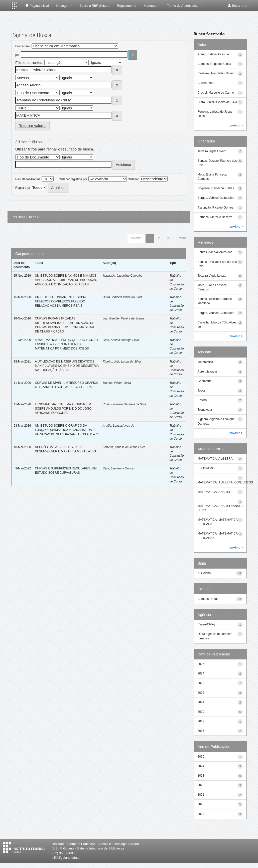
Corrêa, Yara (206, 83)
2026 (201, 664)
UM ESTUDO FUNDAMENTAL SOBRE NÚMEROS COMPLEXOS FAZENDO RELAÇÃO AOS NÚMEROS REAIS (61, 301)
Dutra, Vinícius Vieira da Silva (122, 297)
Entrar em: (239, 6)
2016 (201, 731)
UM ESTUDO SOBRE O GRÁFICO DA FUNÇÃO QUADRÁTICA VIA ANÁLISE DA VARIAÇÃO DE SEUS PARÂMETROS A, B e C (66, 430)
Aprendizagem (207, 372)
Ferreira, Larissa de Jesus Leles (124, 447)
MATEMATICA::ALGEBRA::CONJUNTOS (225, 482)
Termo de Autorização (184, 6)
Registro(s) (23, 188)
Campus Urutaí (208, 599)
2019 (201, 721)
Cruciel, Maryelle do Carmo (216, 93)
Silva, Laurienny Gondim (119, 468)
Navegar (64, 6)
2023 (201, 683)
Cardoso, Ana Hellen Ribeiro (217, 73)
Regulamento (127, 6)
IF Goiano (204, 573)
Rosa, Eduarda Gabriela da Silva (125, 404)
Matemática (205, 362)
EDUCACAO (206, 468)
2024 (201, 673)
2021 (201, 702)
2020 (201, 712)
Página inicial (37, 6)
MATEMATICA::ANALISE (214, 492)
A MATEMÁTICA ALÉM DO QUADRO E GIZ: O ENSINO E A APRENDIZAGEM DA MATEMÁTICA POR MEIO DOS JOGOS (66, 344)
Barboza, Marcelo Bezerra (215, 217)
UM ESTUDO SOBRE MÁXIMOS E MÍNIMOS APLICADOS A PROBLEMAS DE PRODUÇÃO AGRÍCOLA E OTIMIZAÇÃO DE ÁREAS (66, 280)
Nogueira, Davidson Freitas (216, 188)
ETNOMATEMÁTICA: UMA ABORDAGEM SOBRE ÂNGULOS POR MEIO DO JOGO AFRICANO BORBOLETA (63, 409)
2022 (201, 693)
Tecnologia (205, 410)
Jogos (202, 391)
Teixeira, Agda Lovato (212, 151)
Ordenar (133, 179)
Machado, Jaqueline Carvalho (123, 276)
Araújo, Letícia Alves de (118, 426)
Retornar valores (32, 126)
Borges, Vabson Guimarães (216, 198)
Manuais (152, 6)
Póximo (181, 238)
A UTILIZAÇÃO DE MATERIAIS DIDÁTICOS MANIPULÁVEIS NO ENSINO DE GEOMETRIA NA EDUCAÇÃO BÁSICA (67, 366)
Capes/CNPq (206, 624)
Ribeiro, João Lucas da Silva (122, 362)
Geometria (205, 381)
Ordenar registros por (73, 179)
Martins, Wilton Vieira (117, 383)
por (17, 55)
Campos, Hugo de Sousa (214, 64)
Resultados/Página (28, 179)
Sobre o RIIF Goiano (94, 6)
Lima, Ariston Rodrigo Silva (121, 340)
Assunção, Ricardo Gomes (216, 208)
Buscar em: (23, 46)
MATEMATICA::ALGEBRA (215, 459)
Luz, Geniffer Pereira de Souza (123, 318)
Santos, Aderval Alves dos (215, 252)
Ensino (202, 400)
